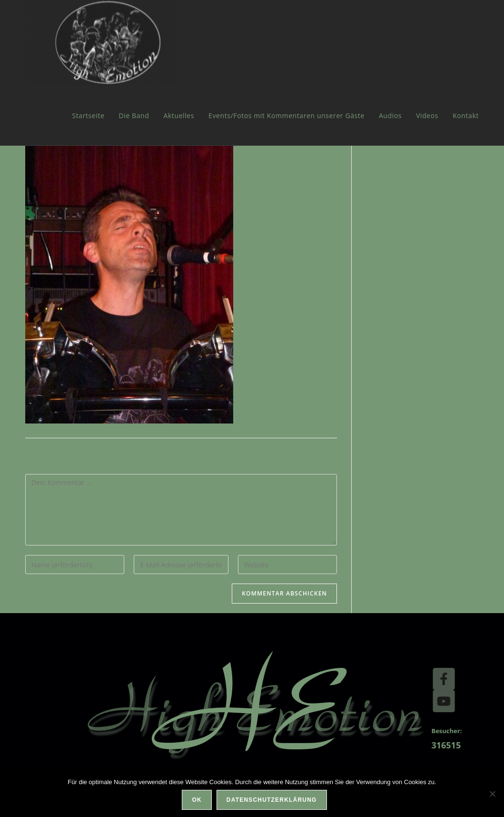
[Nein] (492, 794)
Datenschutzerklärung (272, 800)
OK (197, 800)
